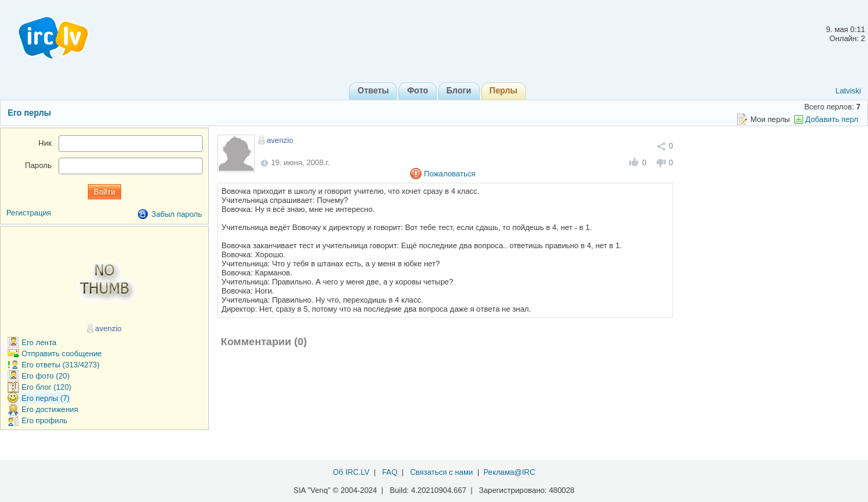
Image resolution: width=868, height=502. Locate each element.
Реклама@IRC (509, 472)
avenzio (280, 140)
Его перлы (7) (46, 398)
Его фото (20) (46, 376)
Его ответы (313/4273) (61, 365)
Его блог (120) (47, 387)
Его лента (39, 342)
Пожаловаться (450, 174)
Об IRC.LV (351, 472)
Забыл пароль (177, 214)
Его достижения (50, 409)
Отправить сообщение (62, 353)
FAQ (389, 472)
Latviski (848, 91)
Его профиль (45, 420)
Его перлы (29, 113)
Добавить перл (832, 119)
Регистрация (29, 213)
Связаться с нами (442, 472)
